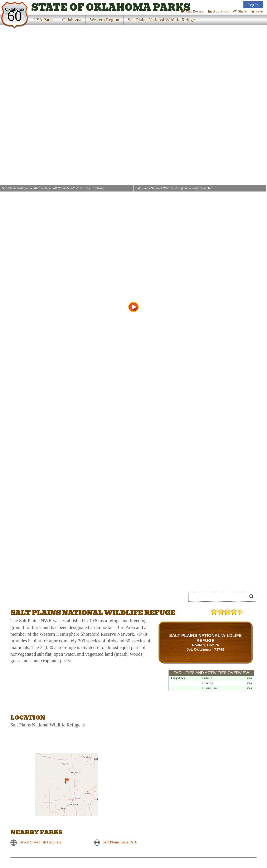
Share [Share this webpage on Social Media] (240, 11)
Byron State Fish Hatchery (40, 842)
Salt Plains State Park (120, 842)
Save (257, 11)
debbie (208, 188)
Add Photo (219, 11)
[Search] (220, 597)
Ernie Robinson (94, 188)
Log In (253, 5)
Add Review (193, 11)
